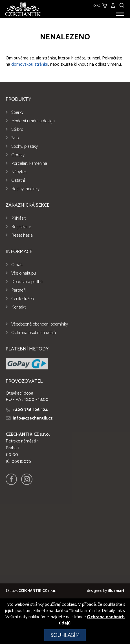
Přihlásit (18, 218)
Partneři (18, 290)
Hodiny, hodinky (25, 189)
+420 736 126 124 (30, 410)
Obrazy (18, 155)
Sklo (15, 138)
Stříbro (17, 130)
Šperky (17, 113)
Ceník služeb (23, 299)
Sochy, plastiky (25, 146)
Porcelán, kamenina (29, 163)
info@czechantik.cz (33, 418)
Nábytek (19, 172)
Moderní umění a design (33, 121)
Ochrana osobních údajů (34, 333)
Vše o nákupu (24, 273)
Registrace (21, 227)
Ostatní (18, 180)
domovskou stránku (30, 64)
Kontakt (18, 307)
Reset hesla (22, 235)
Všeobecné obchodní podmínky (40, 324)
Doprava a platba (27, 282)
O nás (17, 265)
